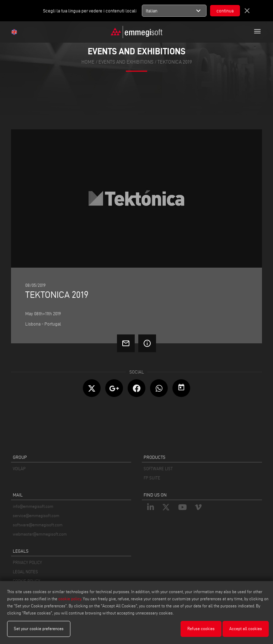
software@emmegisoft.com (38, 525)
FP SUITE (152, 478)
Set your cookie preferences (39, 629)
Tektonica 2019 (175, 62)
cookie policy (70, 599)
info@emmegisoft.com (33, 506)
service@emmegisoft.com (36, 516)
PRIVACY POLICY (27, 562)
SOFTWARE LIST (158, 469)
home (88, 62)
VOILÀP (19, 469)
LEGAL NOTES (25, 572)
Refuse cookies (201, 629)
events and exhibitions (126, 62)
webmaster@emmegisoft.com (40, 534)
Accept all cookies (246, 629)
